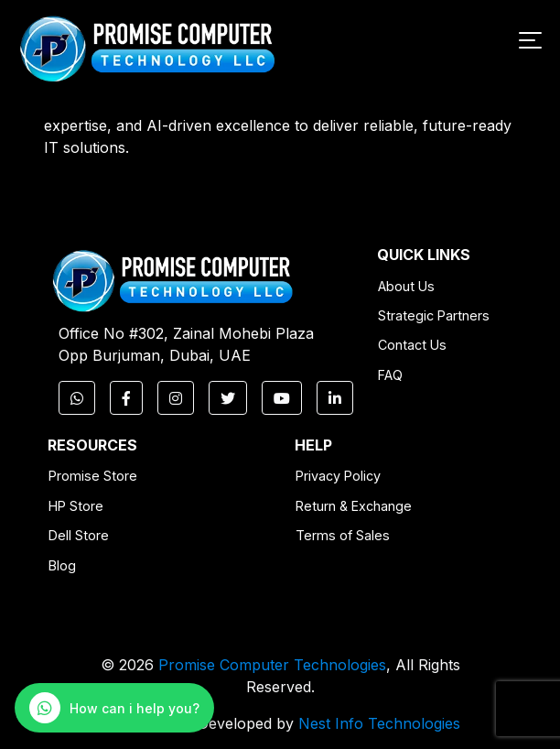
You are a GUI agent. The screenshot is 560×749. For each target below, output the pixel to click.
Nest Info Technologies (379, 723)
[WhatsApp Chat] (114, 708)
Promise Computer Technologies (272, 665)
